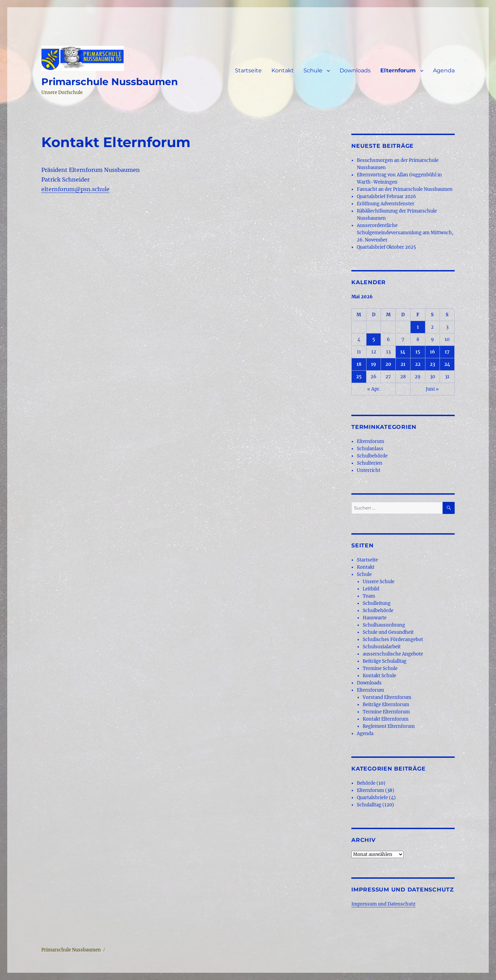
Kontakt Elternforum (386, 719)
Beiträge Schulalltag (385, 661)
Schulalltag (369, 805)
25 (359, 377)
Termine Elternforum (386, 712)
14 (403, 352)
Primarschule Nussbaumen (110, 82)
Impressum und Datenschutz (383, 904)
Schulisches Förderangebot (393, 639)
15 (418, 352)
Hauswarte (375, 618)
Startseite (248, 70)
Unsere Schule (379, 582)
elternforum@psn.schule (75, 189)
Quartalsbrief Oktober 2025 (386, 247)
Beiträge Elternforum (386, 705)
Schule (313, 70)
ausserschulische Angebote (393, 654)
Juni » (432, 389)
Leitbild (371, 589)
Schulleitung (377, 603)
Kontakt (283, 70)
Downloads (355, 70)
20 (388, 364)
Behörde (366, 783)
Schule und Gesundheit (388, 632)
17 (447, 352)
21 (403, 364)
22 (418, 364)
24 (447, 364)
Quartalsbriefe (372, 798)
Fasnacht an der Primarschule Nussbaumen (405, 189)
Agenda (444, 70)
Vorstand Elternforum (387, 697)
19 (374, 364)
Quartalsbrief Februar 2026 (386, 197)
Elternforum (398, 70)
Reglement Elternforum (389, 726)
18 (359, 364)
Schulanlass (370, 449)
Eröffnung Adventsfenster (386, 204)
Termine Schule (380, 668)
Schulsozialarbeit (382, 647)
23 (432, 364)
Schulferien (370, 463)
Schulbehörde (372, 456)
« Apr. (374, 389)
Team (369, 596)
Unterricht (369, 470)
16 (432, 352)
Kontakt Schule (379, 676)
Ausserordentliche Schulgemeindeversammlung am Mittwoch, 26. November (405, 233)
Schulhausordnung (384, 625)
